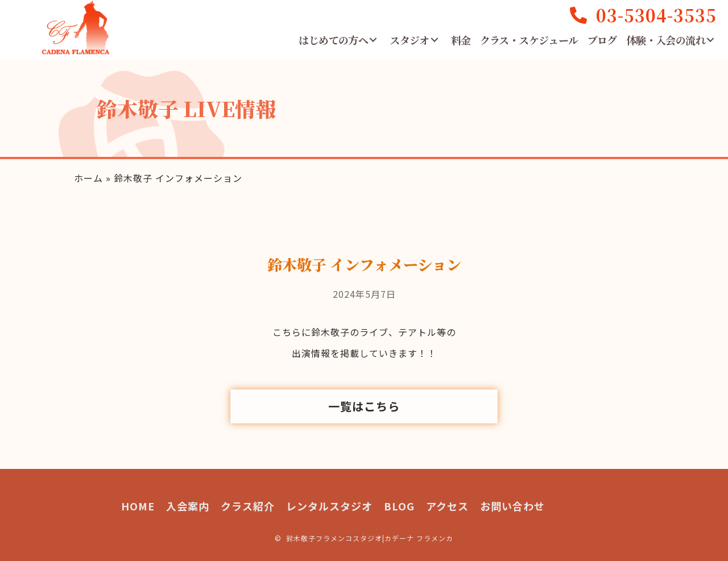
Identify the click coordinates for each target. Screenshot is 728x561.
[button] (373, 40)
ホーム (88, 178)
